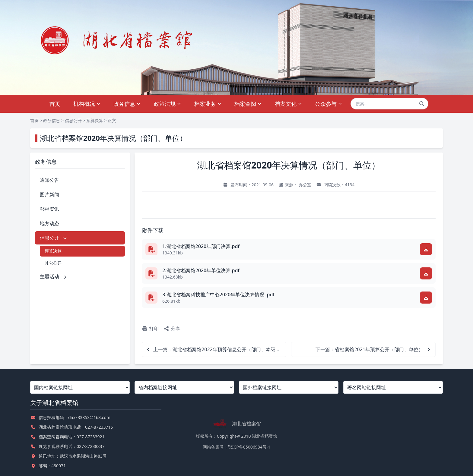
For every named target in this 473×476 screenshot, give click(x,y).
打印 (150, 329)
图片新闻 (49, 194)
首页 (55, 104)
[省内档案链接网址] (184, 387)
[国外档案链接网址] (289, 387)
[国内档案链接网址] (80, 387)
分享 (172, 329)
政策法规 (168, 104)
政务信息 (127, 104)
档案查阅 (248, 104)
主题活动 (54, 276)
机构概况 (87, 104)
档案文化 (289, 104)
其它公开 (53, 263)
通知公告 (49, 180)
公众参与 (329, 104)
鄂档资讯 (49, 209)
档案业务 (208, 104)
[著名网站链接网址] (393, 387)
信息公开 (73, 120)
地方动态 (49, 223)
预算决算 (95, 120)
